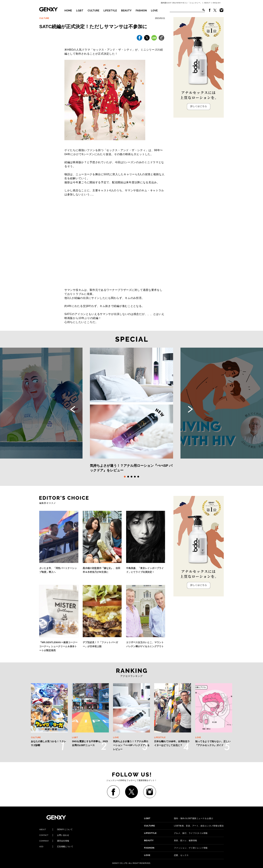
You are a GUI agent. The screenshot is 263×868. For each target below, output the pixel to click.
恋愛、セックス (166, 855)
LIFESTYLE (110, 11)
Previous (73, 409)
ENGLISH (217, 3)
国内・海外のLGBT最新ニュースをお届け (179, 818)
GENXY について (56, 829)
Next (190, 409)
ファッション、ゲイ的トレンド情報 (176, 848)
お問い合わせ (54, 835)
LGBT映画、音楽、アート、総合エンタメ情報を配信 (184, 826)
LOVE (154, 11)
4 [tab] (135, 477)
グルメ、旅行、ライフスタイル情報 (176, 833)
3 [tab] (131, 477)
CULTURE (93, 11)
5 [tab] (138, 477)
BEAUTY (126, 11)
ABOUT (207, 3)
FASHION (141, 11)
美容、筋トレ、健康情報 (171, 841)
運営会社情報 (54, 841)
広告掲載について (56, 847)
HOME (68, 11)
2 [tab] (128, 477)
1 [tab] (125, 477)
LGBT (80, 11)
